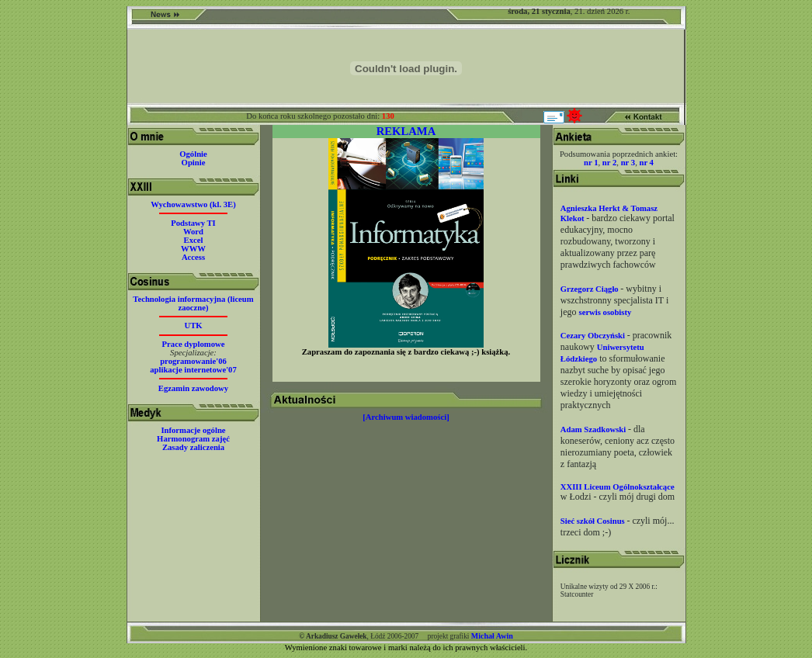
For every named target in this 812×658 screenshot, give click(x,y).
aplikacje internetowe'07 (193, 370)
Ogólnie (193, 154)
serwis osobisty (606, 312)
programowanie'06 (193, 361)
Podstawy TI (193, 223)
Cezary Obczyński (594, 336)
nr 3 (628, 163)
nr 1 (591, 163)
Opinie (194, 163)
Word (193, 232)
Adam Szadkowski (594, 429)
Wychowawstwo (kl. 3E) (193, 204)
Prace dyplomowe (194, 344)
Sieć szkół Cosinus (594, 521)
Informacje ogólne (193, 430)
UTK (193, 326)
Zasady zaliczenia (193, 447)
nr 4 (646, 163)
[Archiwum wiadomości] (406, 417)
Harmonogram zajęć (193, 439)
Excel (194, 240)
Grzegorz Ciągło (591, 289)
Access (193, 257)
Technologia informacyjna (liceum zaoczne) (193, 303)
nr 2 (609, 163)
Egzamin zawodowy (193, 388)
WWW (193, 249)
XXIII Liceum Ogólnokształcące (618, 487)
